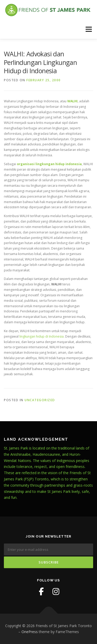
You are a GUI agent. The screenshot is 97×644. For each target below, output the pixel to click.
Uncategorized (40, 400)
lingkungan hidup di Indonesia (42, 336)
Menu (88, 29)
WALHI (72, 101)
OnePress (30, 632)
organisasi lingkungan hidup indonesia (49, 164)
